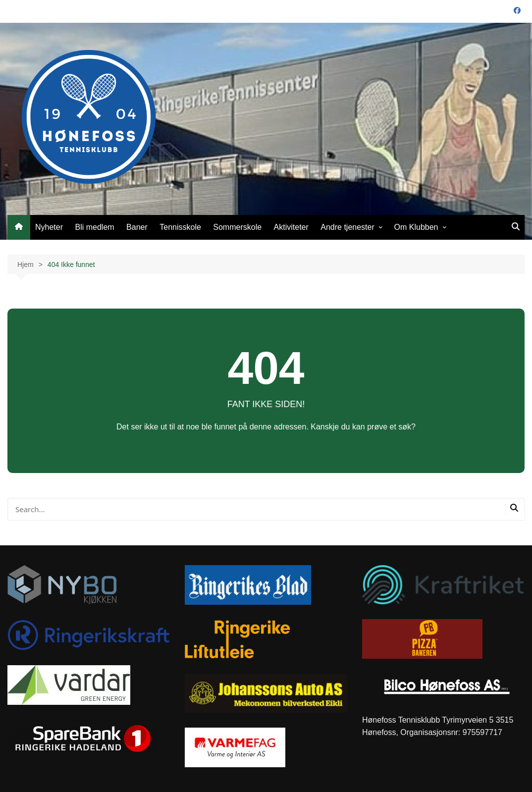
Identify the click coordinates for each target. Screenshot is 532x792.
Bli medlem (94, 227)
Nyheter (49, 227)
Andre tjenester (347, 227)
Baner (137, 227)
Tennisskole (180, 227)
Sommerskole (237, 227)
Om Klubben (416, 227)
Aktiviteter (291, 227)
